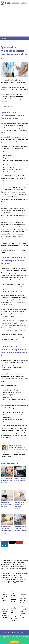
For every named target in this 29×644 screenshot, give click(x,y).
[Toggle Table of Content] (11, 107)
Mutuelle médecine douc (4, 603)
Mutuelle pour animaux (13, 610)
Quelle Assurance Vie (23, 613)
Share (4, 542)
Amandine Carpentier (15, 445)
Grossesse (4, 44)
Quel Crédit (23, 609)
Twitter (22, 617)
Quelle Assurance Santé (19, 632)
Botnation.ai (14, 621)
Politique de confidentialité (5, 617)
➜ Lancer (14, 642)
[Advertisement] (14, 21)
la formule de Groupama (13, 321)
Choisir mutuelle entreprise (14, 616)
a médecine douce (7, 206)
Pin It (19, 542)
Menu (4, 38)
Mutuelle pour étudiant (13, 598)
